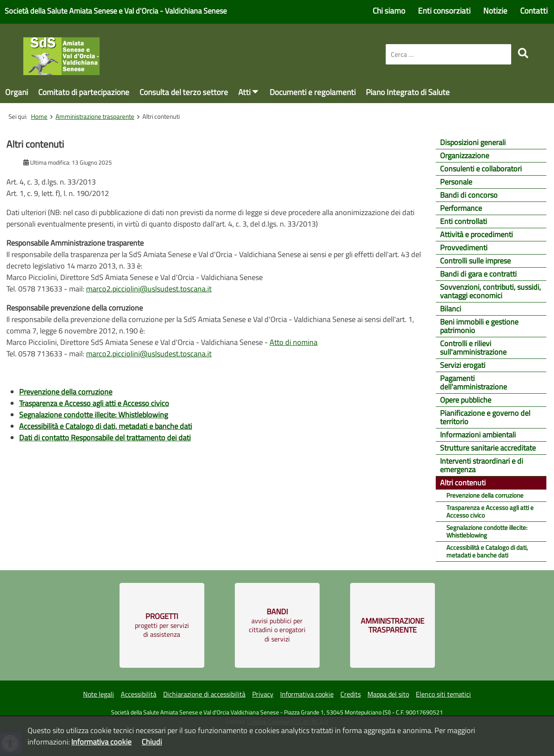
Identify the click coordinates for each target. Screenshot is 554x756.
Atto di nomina (294, 342)
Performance (461, 208)
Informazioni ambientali (478, 435)
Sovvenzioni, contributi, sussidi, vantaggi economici (490, 291)
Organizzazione (465, 155)
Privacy (263, 694)
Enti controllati (464, 221)
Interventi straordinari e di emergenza (482, 465)
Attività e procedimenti (476, 234)
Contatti (534, 10)
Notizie (495, 10)
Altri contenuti (463, 483)
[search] (523, 53)
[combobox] (448, 54)
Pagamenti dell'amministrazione (473, 382)
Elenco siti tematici (443, 694)
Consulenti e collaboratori (481, 169)
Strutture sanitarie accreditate (488, 448)
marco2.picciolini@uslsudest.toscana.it (149, 289)
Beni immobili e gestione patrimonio (479, 326)
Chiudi (152, 742)
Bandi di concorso (469, 195)
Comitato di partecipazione (84, 92)
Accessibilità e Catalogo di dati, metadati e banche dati (487, 551)
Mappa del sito (388, 694)
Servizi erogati (463, 365)
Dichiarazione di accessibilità (204, 694)
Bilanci (451, 309)
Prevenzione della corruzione (485, 495)
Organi (17, 92)
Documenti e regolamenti (313, 92)
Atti (244, 92)
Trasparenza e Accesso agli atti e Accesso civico (490, 511)
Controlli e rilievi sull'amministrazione (473, 348)
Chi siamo (389, 10)
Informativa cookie (307, 694)
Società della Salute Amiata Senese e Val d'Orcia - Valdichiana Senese (116, 11)
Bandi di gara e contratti (478, 274)
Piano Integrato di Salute (408, 92)
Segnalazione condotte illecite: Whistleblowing (487, 531)
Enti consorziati (444, 10)
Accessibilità (139, 694)
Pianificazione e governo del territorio (485, 417)
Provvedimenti (464, 248)
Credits (351, 694)
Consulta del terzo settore (184, 92)
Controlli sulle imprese (475, 261)
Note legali (99, 694)
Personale (456, 182)
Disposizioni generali (473, 142)
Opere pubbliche (466, 400)
